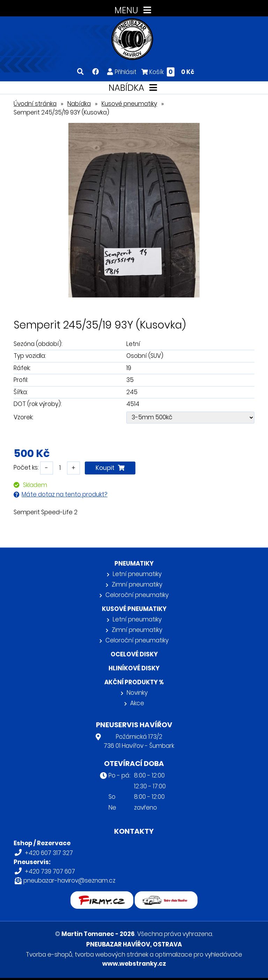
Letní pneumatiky (137, 574)
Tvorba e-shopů (49, 955)
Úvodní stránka (35, 104)
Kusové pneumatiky (129, 104)
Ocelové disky (134, 654)
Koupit (110, 468)
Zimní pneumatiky (137, 584)
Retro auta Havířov (166, 896)
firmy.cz (102, 896)
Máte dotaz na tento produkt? (65, 494)
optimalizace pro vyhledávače (199, 955)
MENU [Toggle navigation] (134, 10)
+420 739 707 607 (50, 871)
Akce (137, 703)
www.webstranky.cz (134, 964)
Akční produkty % (134, 682)
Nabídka (79, 104)
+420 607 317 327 (49, 853)
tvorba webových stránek (111, 955)
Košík (168, 72)
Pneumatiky (134, 563)
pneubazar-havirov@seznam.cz (69, 880)
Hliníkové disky (134, 668)
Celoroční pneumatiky (137, 595)
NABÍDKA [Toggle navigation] (134, 88)
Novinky (137, 693)
